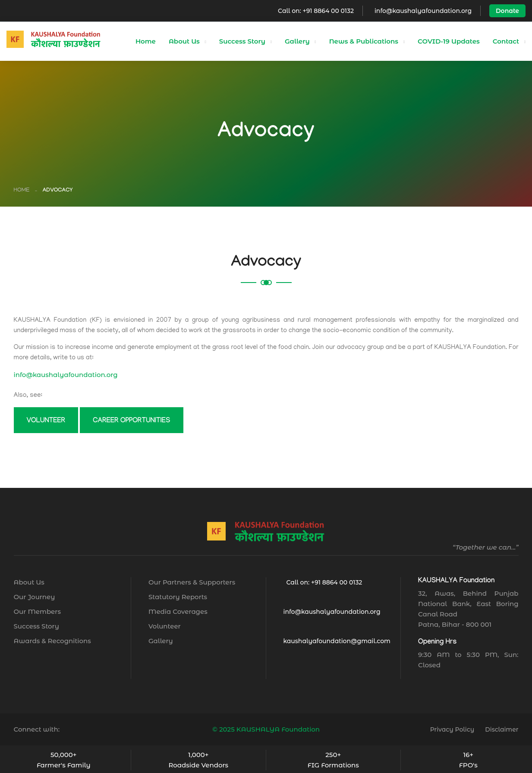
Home (146, 41)
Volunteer (165, 626)
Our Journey (35, 597)
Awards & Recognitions (52, 641)
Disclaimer (502, 729)
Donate (507, 11)
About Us (184, 41)
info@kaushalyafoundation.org (423, 11)
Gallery (297, 41)
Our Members (37, 611)
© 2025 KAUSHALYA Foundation (266, 729)
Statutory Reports (178, 597)
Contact (506, 41)
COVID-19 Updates (449, 41)
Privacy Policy (452, 729)
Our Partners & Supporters (192, 582)
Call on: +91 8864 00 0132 (316, 11)
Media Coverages (178, 611)
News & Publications (364, 41)
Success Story (242, 41)
